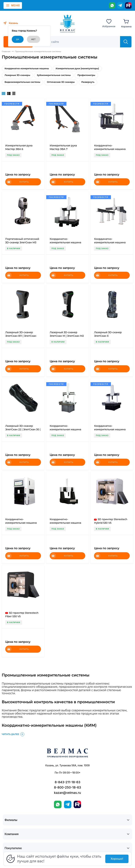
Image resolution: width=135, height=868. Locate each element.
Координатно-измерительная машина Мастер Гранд (110, 149)
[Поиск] (79, 42)
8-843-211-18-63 (67, 782)
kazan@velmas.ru (67, 793)
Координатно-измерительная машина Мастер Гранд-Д (110, 242)
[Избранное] (109, 23)
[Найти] (126, 42)
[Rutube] (128, 5)
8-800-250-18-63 (67, 787)
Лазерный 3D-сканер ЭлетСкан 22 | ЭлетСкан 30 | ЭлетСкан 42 (23, 429)
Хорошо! (117, 859)
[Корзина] (126, 23)
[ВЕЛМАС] (68, 24)
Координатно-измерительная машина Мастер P (65, 429)
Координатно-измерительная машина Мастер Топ (65, 523)
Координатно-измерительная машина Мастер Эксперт (65, 242)
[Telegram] (120, 5)
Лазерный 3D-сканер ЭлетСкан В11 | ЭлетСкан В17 (21, 336)
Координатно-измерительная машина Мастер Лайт (110, 429)
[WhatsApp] (112, 5)
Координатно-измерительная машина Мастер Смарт (21, 523)
